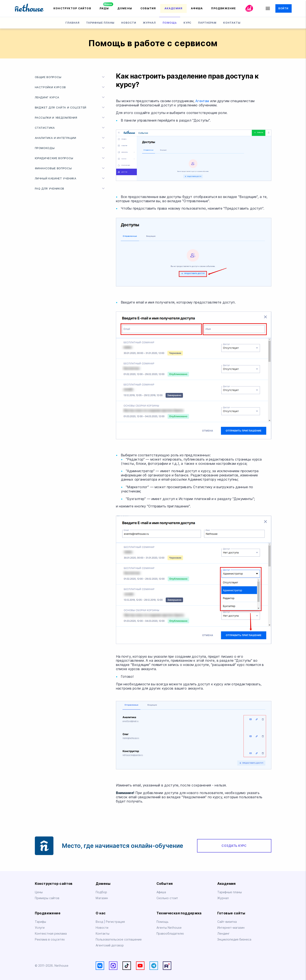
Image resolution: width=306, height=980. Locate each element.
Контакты (232, 23)
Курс (188, 23)
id (249, 8)
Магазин (102, 898)
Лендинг (223, 934)
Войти (283, 8)
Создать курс (234, 846)
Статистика (70, 128)
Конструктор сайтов (72, 8)
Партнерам (207, 23)
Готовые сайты (231, 913)
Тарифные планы (100, 23)
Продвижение (224, 8)
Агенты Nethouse (169, 928)
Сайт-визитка (227, 922)
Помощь (170, 23)
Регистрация (115, 922)
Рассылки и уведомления (70, 118)
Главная (72, 23)
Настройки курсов (70, 87)
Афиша (197, 8)
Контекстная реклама (51, 934)
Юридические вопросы (70, 158)
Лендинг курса (70, 97)
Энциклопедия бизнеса (234, 939)
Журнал (149, 23)
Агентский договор (110, 945)
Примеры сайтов (47, 898)
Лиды (104, 8)
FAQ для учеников (70, 188)
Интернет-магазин (231, 928)
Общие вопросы (70, 77)
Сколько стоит (167, 898)
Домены (125, 8)
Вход (100, 922)
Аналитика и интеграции (70, 138)
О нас (101, 913)
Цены (39, 892)
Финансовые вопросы (70, 168)
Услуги (40, 928)
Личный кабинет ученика (70, 178)
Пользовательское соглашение (119, 939)
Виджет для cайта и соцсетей (70, 107)
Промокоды (70, 148)
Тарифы (40, 922)
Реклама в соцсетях (50, 939)
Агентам (202, 101)
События (148, 8)
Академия (173, 8)
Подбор (101, 892)
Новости (129, 23)
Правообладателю (170, 934)
